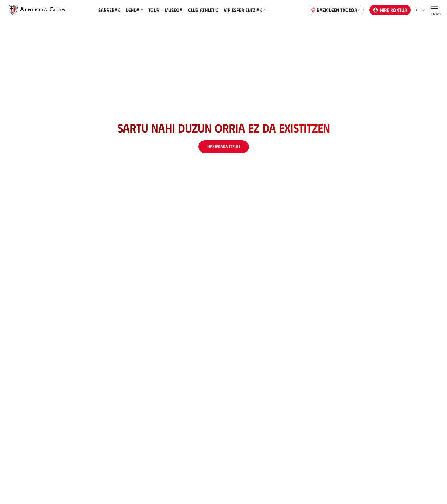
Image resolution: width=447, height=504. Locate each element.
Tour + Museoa (165, 10)
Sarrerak (109, 10)
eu (421, 10)
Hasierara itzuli (224, 146)
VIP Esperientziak (244, 10)
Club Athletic (203, 10)
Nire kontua (390, 10)
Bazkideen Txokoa (336, 9)
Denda (134, 10)
